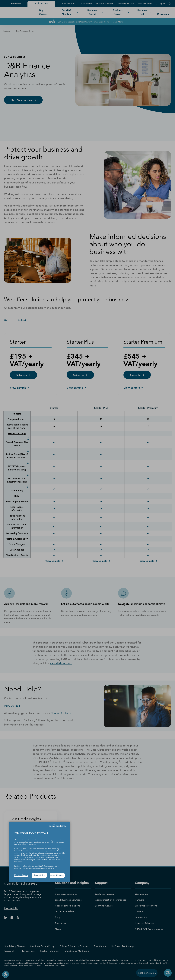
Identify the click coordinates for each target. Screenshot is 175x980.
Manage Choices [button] (21, 875)
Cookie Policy (48, 868)
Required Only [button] (39, 875)
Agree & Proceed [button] (57, 875)
